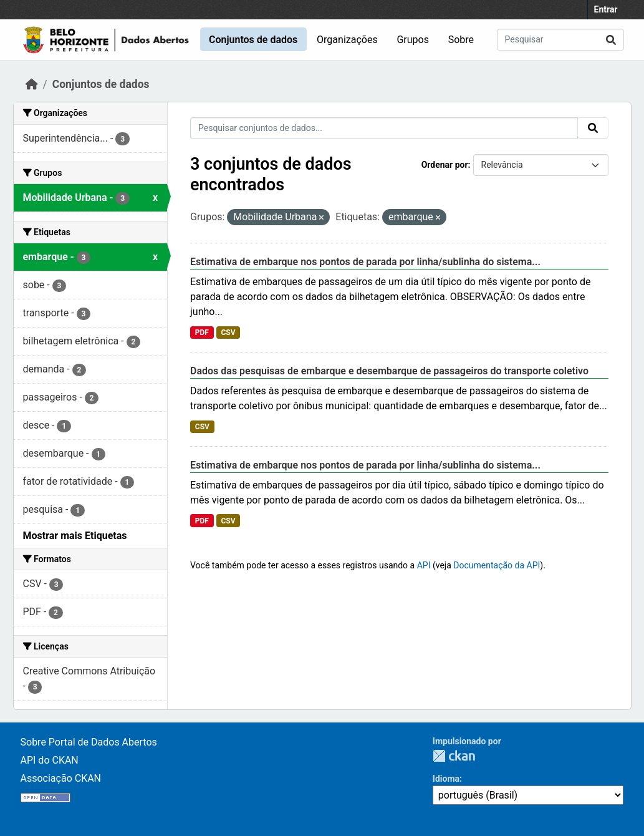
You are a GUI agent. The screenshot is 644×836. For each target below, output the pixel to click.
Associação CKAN (61, 778)
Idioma (446, 779)
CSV (228, 333)
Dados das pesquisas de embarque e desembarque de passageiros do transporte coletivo (389, 371)
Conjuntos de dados (253, 40)
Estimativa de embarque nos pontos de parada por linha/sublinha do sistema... (365, 262)
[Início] (32, 84)
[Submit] (611, 40)
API (424, 565)
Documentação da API (497, 565)
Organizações (347, 40)
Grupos (413, 40)
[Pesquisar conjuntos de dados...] (560, 40)
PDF (202, 333)
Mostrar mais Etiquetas (75, 536)
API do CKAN (50, 760)
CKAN (454, 756)
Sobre (461, 40)
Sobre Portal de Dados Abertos (89, 742)
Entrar (606, 9)
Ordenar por (445, 165)
